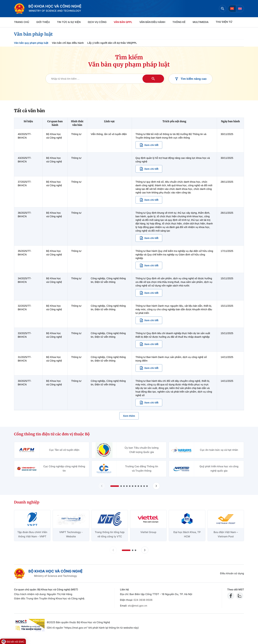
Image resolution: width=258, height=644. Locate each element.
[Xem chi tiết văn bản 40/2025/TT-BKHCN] (149, 145)
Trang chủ (22, 22)
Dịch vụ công (97, 22)
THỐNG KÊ (179, 22)
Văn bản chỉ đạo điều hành (68, 43)
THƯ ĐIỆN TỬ (224, 22)
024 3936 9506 (143, 600)
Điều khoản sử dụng (232, 573)
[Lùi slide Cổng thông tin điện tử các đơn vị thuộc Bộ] (102, 486)
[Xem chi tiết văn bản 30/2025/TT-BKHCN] (149, 403)
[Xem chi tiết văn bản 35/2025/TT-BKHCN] (149, 265)
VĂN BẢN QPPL (123, 22)
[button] (115, 486)
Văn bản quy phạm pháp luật (31, 43)
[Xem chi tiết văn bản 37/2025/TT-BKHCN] (149, 200)
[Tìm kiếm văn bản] (105, 79)
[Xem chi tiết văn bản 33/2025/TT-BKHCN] (149, 344)
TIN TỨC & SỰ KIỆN (69, 22)
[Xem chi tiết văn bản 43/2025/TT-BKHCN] (149, 169)
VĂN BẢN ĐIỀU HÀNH (152, 22)
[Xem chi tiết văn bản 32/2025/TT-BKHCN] (149, 320)
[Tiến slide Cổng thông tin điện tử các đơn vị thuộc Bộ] (156, 486)
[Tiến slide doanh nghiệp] (145, 550)
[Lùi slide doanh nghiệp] (113, 550)
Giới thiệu (43, 22)
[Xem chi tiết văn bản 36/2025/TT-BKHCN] (149, 238)
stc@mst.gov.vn (137, 606)
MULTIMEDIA (201, 22)
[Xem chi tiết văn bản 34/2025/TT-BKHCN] (149, 293)
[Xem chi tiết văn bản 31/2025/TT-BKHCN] (149, 368)
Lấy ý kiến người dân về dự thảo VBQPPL (112, 43)
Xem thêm (129, 416)
